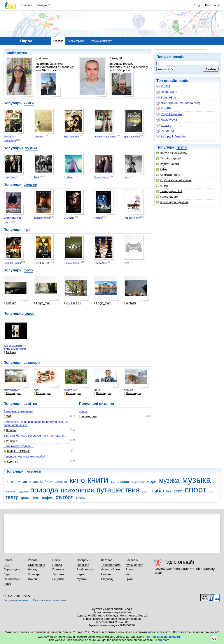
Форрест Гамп (132, 218)
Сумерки (69, 218)
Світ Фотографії (169, 158)
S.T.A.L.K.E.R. (42, 263)
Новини (106, 574)
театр (12, 497)
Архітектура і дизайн (172, 202)
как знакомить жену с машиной (15, 347)
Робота (33, 560)
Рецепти (58, 579)
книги (29, 103)
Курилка (11, 462)
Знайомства (16, 53)
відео (29, 313)
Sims (127, 263)
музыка (196, 480)
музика (31, 148)
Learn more (162, 640)
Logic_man (42, 303)
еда (36, 390)
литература (138, 482)
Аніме (162, 186)
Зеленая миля (42, 218)
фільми (31, 184)
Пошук (57, 560)
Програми (83, 560)
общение (10, 492)
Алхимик (39, 136)
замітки (30, 404)
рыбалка (161, 491)
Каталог (107, 560)
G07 (7, 416)
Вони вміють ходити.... (19, 446)
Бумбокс (68, 177)
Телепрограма (111, 565)
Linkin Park (10, 177)
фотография (42, 498)
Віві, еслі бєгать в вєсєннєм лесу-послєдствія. (35, 436)
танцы (212, 492)
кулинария (120, 482)
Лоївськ (10, 430)
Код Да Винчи (72, 136)
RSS (7, 565)
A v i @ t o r (73, 303)
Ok (214, 639)
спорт (195, 489)
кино (97, 390)
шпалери (32, 363)
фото (28, 270)
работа (145, 492)
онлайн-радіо (176, 81)
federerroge (88, 416)
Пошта (8, 560)
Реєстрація (212, 5)
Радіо (7, 584)
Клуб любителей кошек (174, 180)
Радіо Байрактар (170, 114)
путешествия (118, 490)
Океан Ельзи (101, 177)
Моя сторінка (76, 41)
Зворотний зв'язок (16, 600)
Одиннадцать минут (105, 136)
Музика (82, 579)
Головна (27, 5)
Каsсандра (12, 393)
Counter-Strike (72, 263)
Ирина (42, 58)
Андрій (116, 58)
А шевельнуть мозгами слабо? (24, 457)
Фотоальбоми (111, 569)
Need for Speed (12, 263)
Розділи (42, 5)
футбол (65, 497)
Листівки (58, 574)
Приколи (58, 569)
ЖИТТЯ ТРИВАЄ (17, 451)
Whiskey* (11, 441)
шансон (81, 498)
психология (77, 490)
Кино (127, 177)
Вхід (197, 5)
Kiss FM (164, 109)
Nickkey (10, 352)
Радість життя (168, 164)
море (151, 481)
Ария (37, 177)
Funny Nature (167, 197)
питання (107, 404)
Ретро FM (165, 131)
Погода (57, 565)
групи (182, 147)
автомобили (43, 482)
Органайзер (11, 579)
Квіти (162, 169)
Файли (32, 579)
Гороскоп (83, 565)
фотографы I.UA (169, 191)
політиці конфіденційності (162, 637)
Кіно (128, 574)
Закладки (132, 560)
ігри (27, 230)
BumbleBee (166, 98)
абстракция (11, 390)
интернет (61, 482)
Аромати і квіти (168, 175)
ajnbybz (10, 303)
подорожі (23, 492)
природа (44, 490)
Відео (7, 574)
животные (70, 390)
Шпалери (34, 574)
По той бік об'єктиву (172, 153)
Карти (81, 574)
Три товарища (132, 136)
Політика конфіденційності (51, 600)
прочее (129, 390)
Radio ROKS (167, 120)
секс (178, 491)
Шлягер (164, 125)
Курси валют (134, 565)
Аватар (98, 218)
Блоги (130, 569)
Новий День (167, 92)
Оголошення (37, 565)
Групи (129, 579)
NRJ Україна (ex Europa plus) (178, 103)
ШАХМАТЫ (100, 263)
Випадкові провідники (18, 411)
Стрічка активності (101, 41)
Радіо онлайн (179, 562)
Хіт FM (163, 86)
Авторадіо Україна (171, 136)
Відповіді (107, 579)
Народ (32, 569)
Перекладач (12, 569)
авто (27, 482)
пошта (83, 411)
